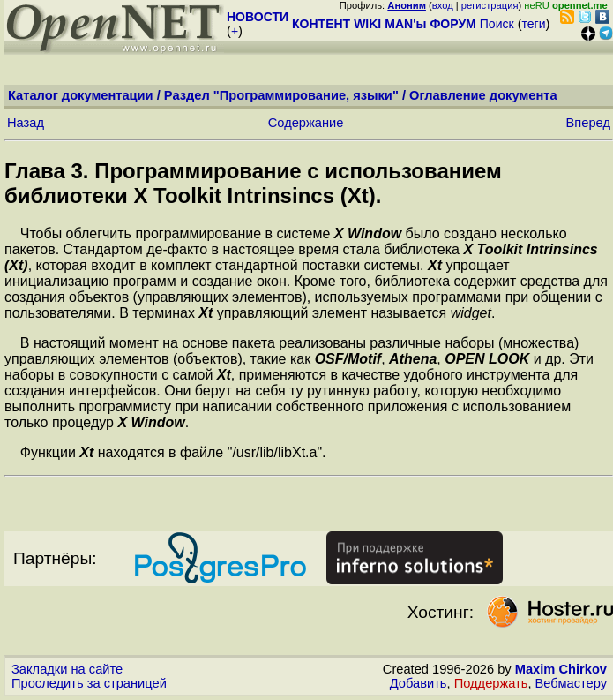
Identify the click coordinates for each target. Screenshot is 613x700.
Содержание (306, 123)
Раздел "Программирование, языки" (281, 95)
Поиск (497, 24)
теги (534, 24)
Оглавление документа (483, 95)
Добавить (419, 683)
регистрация (490, 5)
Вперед (588, 123)
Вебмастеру (571, 683)
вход (443, 5)
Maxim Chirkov (561, 669)
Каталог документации (81, 95)
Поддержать (491, 683)
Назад (26, 123)
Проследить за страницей (89, 683)
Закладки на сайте (67, 669)
